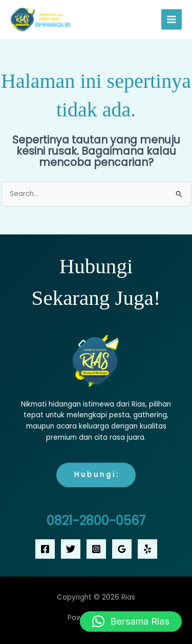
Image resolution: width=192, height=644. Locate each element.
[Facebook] (45, 549)
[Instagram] (96, 549)
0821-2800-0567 (96, 521)
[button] (131, 622)
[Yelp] (147, 549)
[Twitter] (71, 549)
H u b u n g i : (96, 475)
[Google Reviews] (122, 549)
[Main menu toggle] (172, 20)
